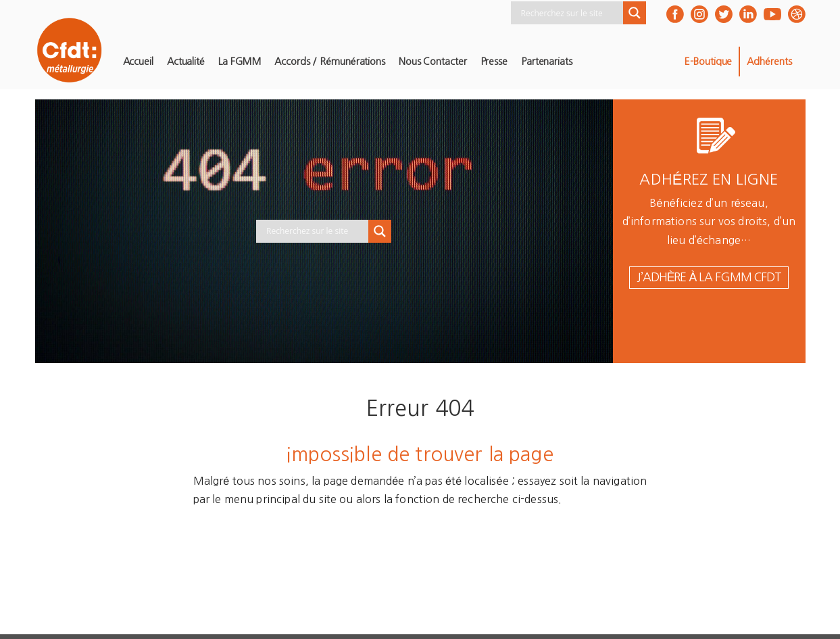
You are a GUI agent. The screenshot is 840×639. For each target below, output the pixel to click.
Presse (494, 62)
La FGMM (240, 62)
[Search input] (570, 13)
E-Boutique (708, 62)
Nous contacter (433, 62)
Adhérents (769, 62)
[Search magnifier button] (635, 13)
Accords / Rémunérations (330, 62)
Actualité (186, 62)
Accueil (138, 62)
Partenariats (547, 62)
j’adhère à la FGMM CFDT (709, 277)
